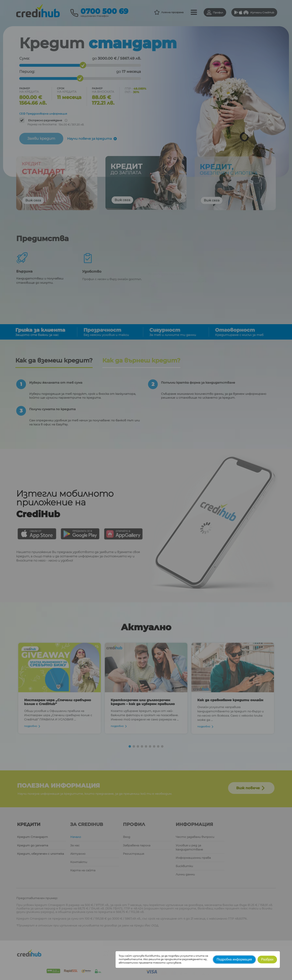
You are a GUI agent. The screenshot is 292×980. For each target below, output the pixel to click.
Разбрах (267, 959)
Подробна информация (234, 959)
